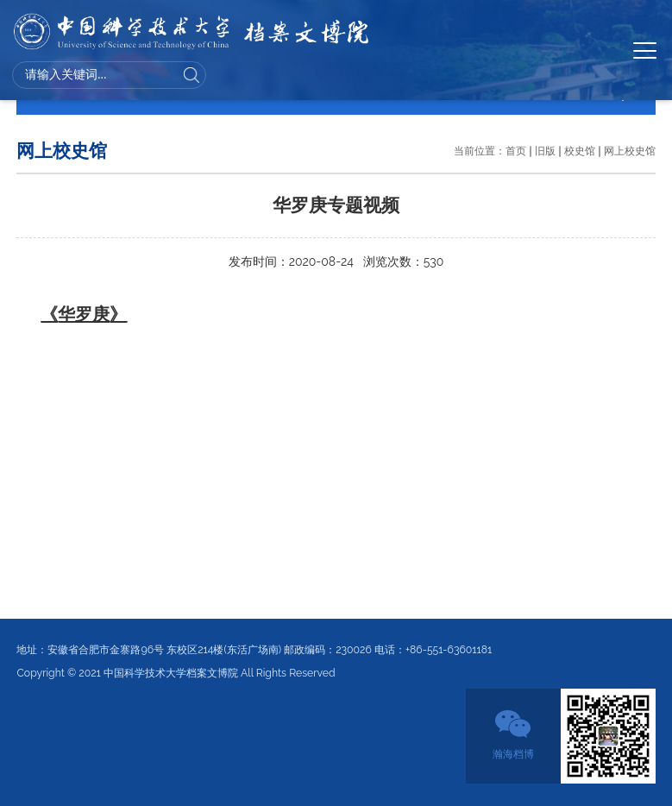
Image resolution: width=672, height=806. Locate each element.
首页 (516, 151)
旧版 (545, 151)
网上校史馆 (630, 151)
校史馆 (580, 151)
